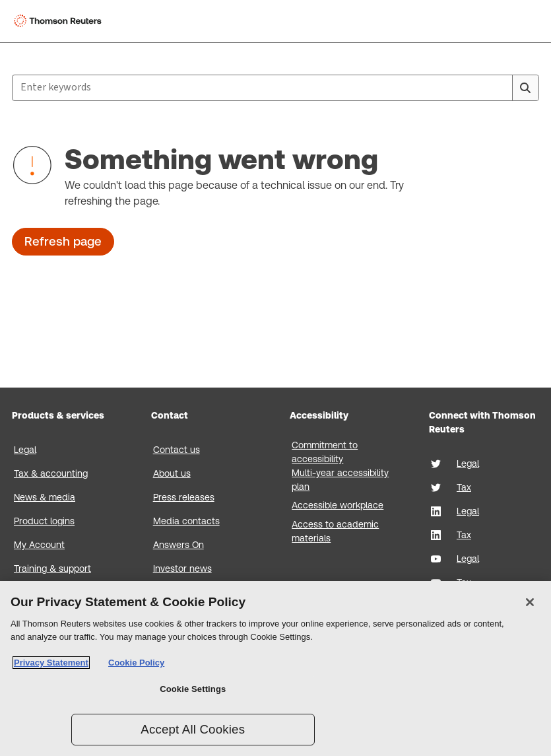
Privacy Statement (51, 663)
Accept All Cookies (193, 729)
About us (172, 473)
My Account (39, 545)
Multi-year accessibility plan (340, 480)
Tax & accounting (51, 473)
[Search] (525, 88)
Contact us (177, 450)
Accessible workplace (338, 505)
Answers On (178, 545)
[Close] (530, 602)
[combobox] (275, 88)
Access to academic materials (335, 531)
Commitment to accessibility (325, 452)
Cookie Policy (136, 663)
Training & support (52, 568)
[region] (275, 669)
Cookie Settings (193, 689)
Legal (25, 450)
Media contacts (186, 521)
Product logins (44, 521)
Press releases (184, 497)
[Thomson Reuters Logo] (60, 21)
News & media (45, 497)
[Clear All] (500, 88)
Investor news (182, 568)
